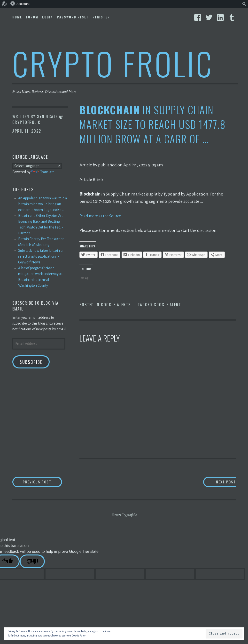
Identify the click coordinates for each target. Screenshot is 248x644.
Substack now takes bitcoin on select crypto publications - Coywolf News (41, 256)
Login (48, 17)
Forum (32, 17)
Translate (43, 172)
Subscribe (31, 362)
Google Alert (167, 305)
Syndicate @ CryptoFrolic (38, 119)
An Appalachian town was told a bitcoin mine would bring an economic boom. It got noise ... (43, 204)
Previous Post (48, 482)
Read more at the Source (102, 216)
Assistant (20, 3)
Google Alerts (116, 305)
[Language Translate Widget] (37, 166)
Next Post (216, 482)
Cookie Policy (79, 636)
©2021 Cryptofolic (124, 516)
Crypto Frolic (113, 63)
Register (101, 17)
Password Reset (73, 17)
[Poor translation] (32, 562)
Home (17, 17)
